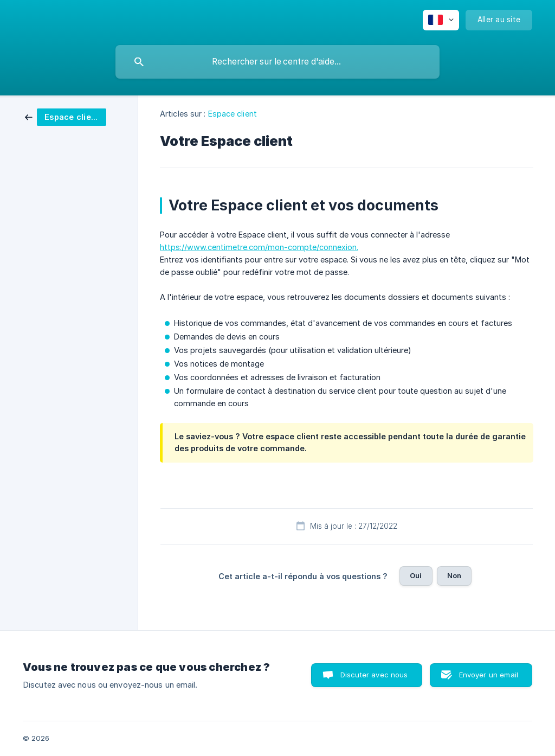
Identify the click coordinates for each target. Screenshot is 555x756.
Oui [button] (416, 575)
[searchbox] (277, 62)
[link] (66, 116)
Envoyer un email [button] (489, 675)
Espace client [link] (233, 114)
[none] (441, 20)
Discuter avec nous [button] (374, 675)
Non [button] (454, 575)
